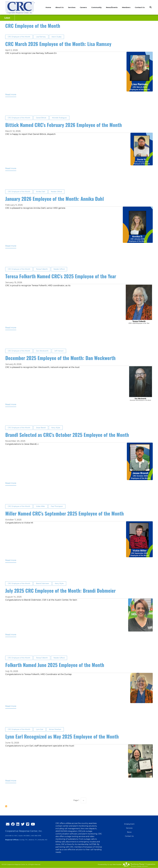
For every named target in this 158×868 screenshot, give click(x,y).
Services (129, 828)
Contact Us (140, 7)
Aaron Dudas (57, 37)
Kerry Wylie (56, 428)
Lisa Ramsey (41, 37)
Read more (11, 95)
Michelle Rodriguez (59, 118)
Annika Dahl (41, 192)
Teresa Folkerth (42, 269)
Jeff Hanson (59, 351)
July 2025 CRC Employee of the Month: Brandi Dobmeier (60, 591)
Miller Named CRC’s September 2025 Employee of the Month (65, 513)
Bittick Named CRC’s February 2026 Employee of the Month (64, 125)
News (129, 832)
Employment (129, 824)
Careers (83, 7)
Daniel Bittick (41, 118)
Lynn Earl (40, 729)
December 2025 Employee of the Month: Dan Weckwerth (60, 358)
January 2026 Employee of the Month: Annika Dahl (55, 199)
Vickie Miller (40, 506)
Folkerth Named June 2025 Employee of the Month (55, 665)
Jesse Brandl (41, 428)
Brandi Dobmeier (43, 583)
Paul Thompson (57, 506)
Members (126, 7)
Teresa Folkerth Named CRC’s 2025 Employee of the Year (61, 276)
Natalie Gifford (56, 192)
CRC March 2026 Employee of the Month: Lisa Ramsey (58, 44)
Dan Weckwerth (42, 351)
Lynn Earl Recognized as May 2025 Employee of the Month (62, 736)
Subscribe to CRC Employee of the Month (6, 806)
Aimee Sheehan (55, 729)
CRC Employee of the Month (33, 26)
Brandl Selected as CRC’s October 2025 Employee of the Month (67, 435)
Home (48, 7)
